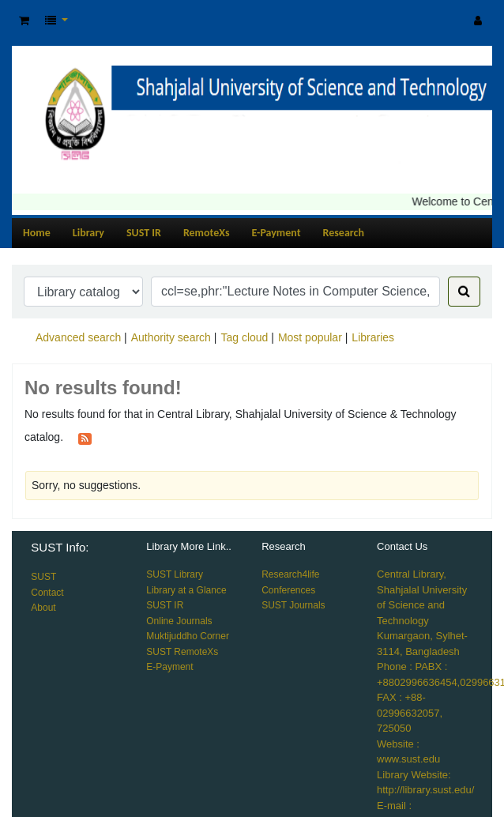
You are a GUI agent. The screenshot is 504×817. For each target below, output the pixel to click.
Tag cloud (244, 337)
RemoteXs (207, 233)
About (43, 608)
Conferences (288, 590)
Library (88, 233)
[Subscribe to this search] (85, 438)
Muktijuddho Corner (188, 636)
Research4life (290, 574)
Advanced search (78, 337)
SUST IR (144, 233)
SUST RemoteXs (182, 652)
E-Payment (276, 233)
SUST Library (175, 574)
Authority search (171, 337)
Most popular (310, 337)
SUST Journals (293, 605)
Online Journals (179, 621)
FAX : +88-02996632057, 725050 (410, 713)
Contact (47, 593)
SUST (43, 577)
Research (344, 233)
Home (37, 233)
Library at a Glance (186, 590)
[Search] (464, 292)
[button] (24, 21)
